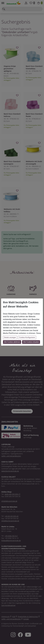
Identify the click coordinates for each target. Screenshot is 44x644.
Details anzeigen (10, 337)
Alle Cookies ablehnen (12, 342)
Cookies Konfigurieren (27, 337)
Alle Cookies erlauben (31, 342)
